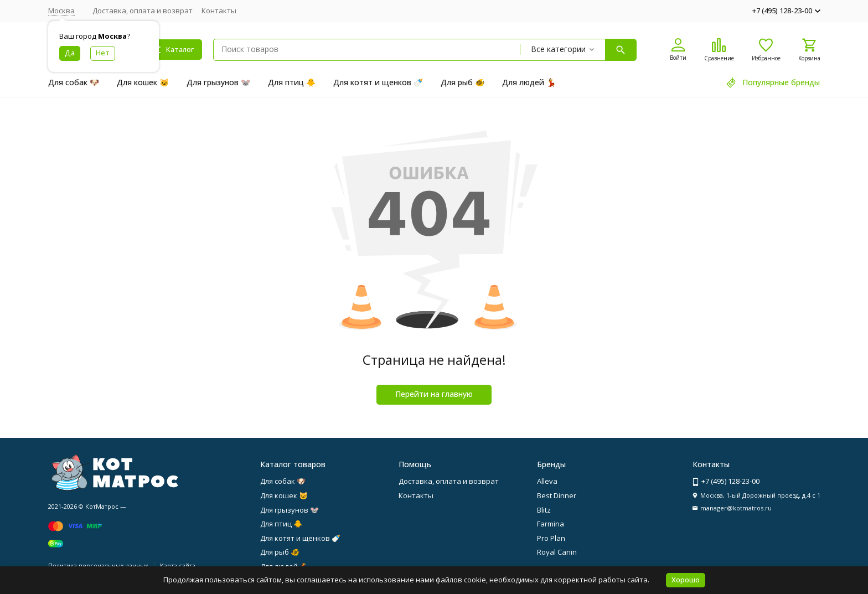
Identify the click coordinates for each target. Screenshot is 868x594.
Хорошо (686, 580)
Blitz (544, 510)
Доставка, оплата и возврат (143, 11)
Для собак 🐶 (74, 82)
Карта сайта (178, 565)
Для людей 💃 (529, 82)
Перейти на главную (434, 394)
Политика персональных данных (98, 565)
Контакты (219, 11)
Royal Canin (557, 552)
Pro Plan (551, 538)
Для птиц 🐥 (292, 82)
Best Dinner (557, 495)
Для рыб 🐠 (463, 82)
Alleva (547, 481)
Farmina (551, 524)
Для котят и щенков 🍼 (378, 82)
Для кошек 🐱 (143, 82)
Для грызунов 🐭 (218, 82)
